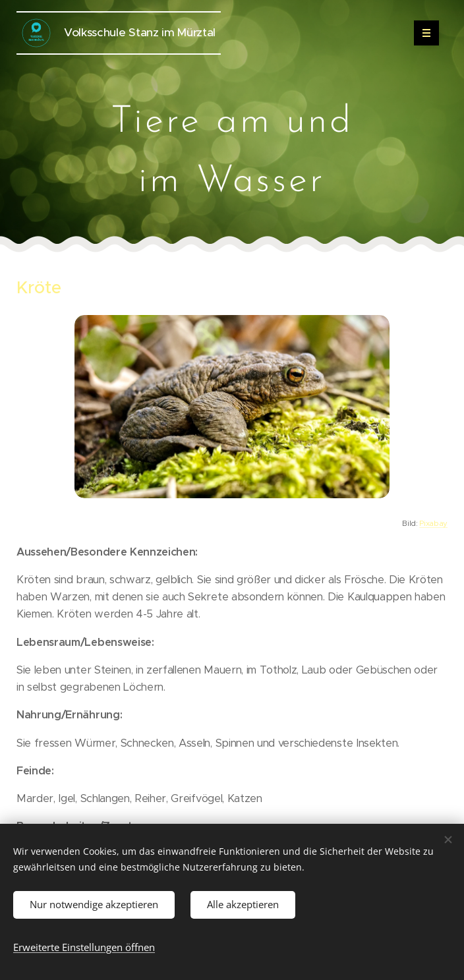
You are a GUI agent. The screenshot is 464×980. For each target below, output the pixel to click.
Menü (422, 33)
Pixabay (433, 523)
